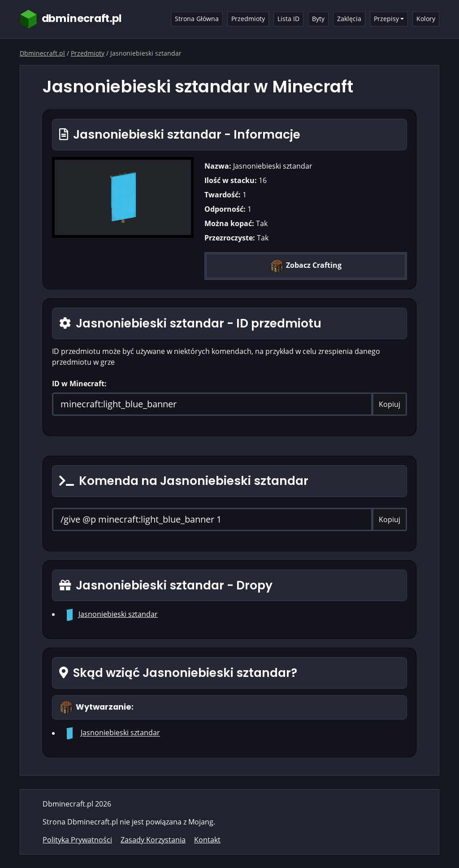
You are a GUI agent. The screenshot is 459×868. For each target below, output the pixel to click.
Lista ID (288, 19)
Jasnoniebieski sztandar (118, 614)
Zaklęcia (349, 19)
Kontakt (207, 840)
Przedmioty (248, 19)
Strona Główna (197, 19)
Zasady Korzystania (153, 840)
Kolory (426, 19)
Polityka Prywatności (77, 840)
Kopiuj (390, 404)
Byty (318, 19)
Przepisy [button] (386, 19)
